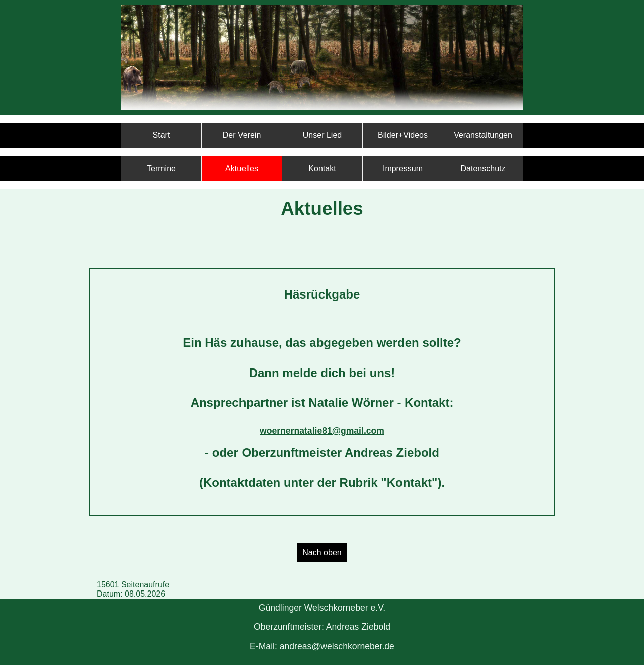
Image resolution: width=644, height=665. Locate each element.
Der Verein (242, 135)
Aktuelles (242, 168)
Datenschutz (483, 168)
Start (162, 135)
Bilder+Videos (403, 135)
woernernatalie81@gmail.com (322, 431)
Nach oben (322, 552)
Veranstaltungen (483, 135)
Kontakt (322, 168)
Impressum (403, 168)
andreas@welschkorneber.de (337, 646)
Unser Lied (322, 135)
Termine (161, 168)
